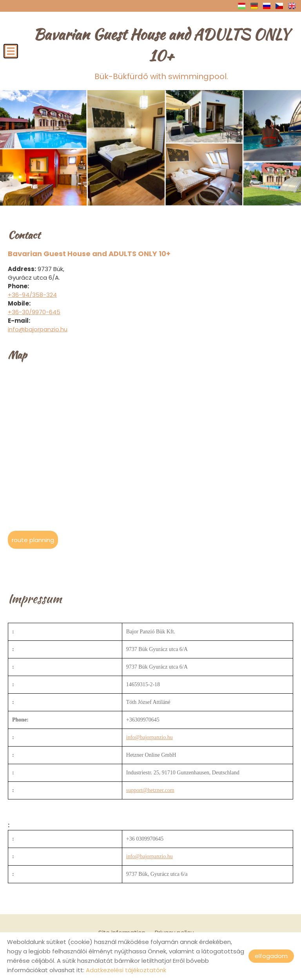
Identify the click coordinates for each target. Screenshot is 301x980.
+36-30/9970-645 (34, 312)
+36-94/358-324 (32, 294)
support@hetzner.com (150, 790)
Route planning (33, 540)
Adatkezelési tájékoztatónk (126, 970)
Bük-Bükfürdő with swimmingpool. (161, 53)
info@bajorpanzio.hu (38, 329)
